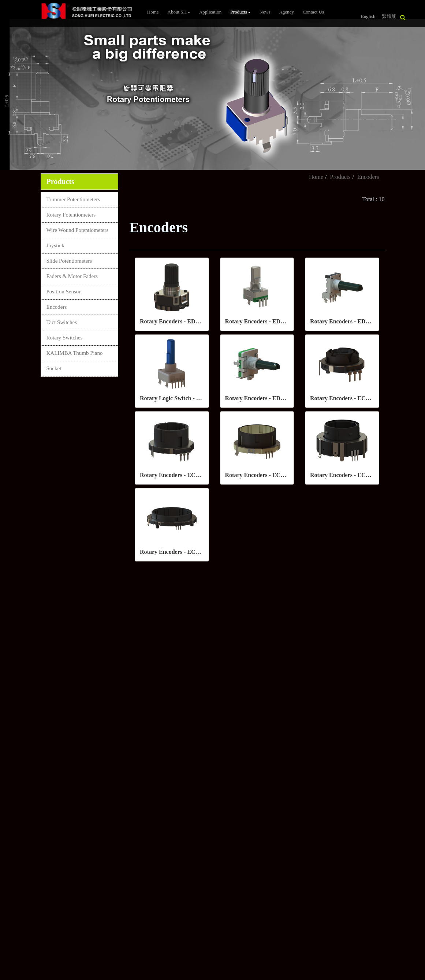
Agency (286, 12)
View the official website (61, 842)
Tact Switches (62, 322)
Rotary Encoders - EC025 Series (350, 398)
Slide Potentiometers (69, 261)
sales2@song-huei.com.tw (194, 669)
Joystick (55, 245)
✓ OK (195, 976)
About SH (179, 12)
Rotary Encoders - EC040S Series (352, 475)
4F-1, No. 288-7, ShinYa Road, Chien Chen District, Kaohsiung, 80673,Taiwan (223, 687)
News (265, 12)
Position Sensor (64, 292)
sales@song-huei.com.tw (192, 656)
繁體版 (389, 16)
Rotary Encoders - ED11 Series (264, 321)
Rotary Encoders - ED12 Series (349, 321)
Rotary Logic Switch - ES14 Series (183, 398)
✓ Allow (10, 783)
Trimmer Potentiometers (73, 199)
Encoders (57, 307)
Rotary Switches (65, 338)
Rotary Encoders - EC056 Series (180, 552)
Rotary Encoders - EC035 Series (265, 475)
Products (241, 12)
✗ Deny (10, 792)
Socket (54, 368)
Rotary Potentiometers (71, 215)
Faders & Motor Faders (72, 276)
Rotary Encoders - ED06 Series (179, 321)
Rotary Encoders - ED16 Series (264, 398)
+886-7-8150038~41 (186, 629)
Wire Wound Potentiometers (78, 230)
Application (210, 12)
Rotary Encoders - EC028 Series (180, 475)
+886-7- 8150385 (183, 642)
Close (7, 767)
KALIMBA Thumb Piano (75, 353)
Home (153, 12)
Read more (15, 842)
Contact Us (313, 12)
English (368, 16)
